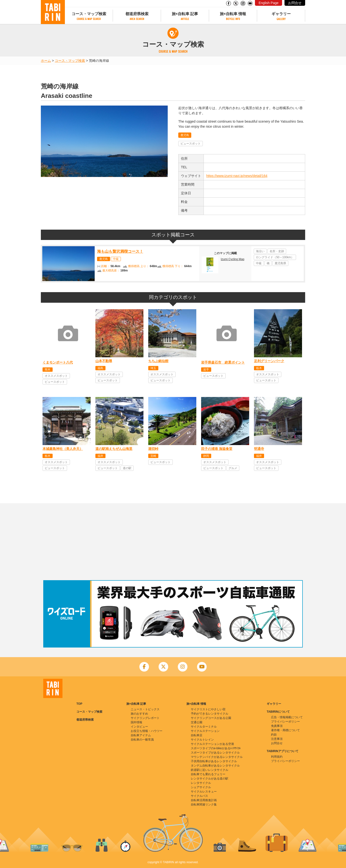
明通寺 (259, 449)
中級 (116, 259)
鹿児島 (185, 135)
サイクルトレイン (202, 740)
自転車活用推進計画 (204, 800)
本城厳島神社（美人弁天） (63, 449)
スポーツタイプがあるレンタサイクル (215, 753)
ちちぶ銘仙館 (158, 361)
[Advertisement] (173, 542)
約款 (274, 735)
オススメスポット (56, 376)
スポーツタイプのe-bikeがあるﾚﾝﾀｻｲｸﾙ (216, 748)
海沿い (260, 251)
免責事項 (277, 726)
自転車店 (197, 735)
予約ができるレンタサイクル (210, 714)
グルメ (233, 468)
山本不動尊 (104, 361)
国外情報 (136, 722)
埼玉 (153, 368)
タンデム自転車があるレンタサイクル (215, 766)
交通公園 (197, 722)
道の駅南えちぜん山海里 (114, 449)
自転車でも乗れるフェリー (208, 774)
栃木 (259, 368)
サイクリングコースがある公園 (211, 718)
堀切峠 (153, 449)
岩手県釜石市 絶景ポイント (223, 362)
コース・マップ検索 (89, 14)
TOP (79, 704)
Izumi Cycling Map (233, 259)
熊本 (48, 370)
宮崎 (153, 456)
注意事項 (277, 739)
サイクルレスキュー (204, 792)
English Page (269, 3)
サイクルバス (199, 796)
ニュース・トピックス (145, 709)
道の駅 (127, 468)
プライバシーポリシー (285, 722)
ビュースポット (191, 144)
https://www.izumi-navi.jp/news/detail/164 (237, 176)
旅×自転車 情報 (233, 14)
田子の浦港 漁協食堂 (217, 449)
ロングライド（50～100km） (275, 257)
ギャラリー (281, 14)
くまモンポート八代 (58, 362)
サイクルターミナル (204, 727)
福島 (100, 368)
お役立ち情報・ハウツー (147, 731)
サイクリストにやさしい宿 (208, 709)
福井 (100, 456)
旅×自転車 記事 (185, 14)
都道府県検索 (137, 14)
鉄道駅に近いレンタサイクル (210, 770)
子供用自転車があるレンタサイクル (214, 761)
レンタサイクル (201, 783)
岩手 (206, 370)
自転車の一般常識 (142, 740)
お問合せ (295, 3)
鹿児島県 (280, 263)
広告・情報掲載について (287, 717)
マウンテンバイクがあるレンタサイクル (217, 757)
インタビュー (139, 727)
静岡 (206, 456)
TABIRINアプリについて (283, 751)
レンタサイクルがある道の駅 (210, 779)
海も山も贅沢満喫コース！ (120, 251)
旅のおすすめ (139, 714)
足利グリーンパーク (269, 361)
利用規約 (277, 757)
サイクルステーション (205, 731)
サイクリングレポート (145, 718)
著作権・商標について (285, 730)
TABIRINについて (278, 712)
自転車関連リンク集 (204, 805)
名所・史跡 (277, 251)
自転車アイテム (141, 735)
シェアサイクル (201, 787)
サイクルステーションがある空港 (212, 744)
